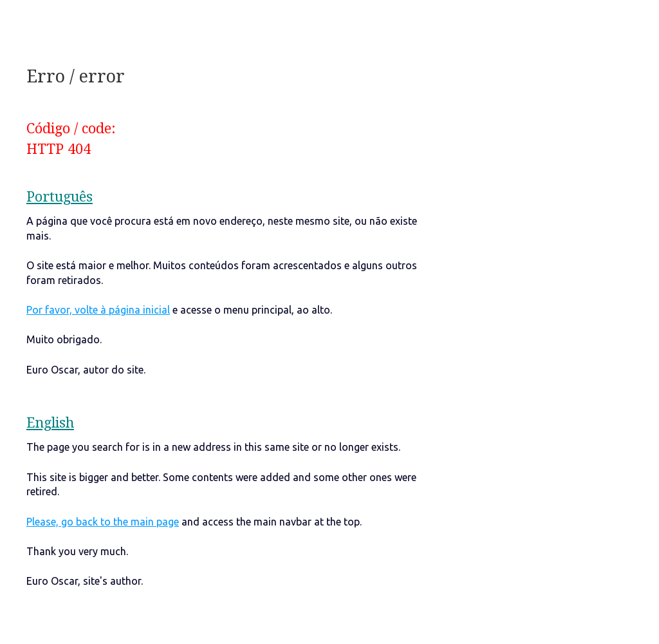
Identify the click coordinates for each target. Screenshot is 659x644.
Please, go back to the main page (103, 522)
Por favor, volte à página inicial (98, 310)
